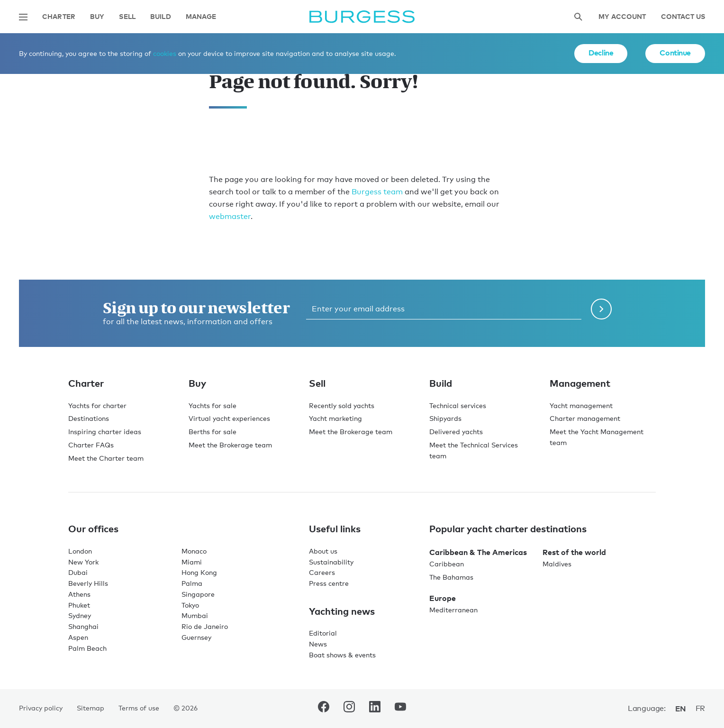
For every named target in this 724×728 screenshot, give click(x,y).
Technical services (458, 405)
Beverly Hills (88, 583)
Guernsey (196, 637)
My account (622, 17)
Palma (192, 583)
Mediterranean (453, 610)
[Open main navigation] (23, 17)
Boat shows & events (342, 655)
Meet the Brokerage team (230, 445)
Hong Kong (199, 572)
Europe (443, 598)
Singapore (198, 594)
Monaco (194, 551)
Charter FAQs (91, 445)
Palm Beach (87, 648)
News (318, 644)
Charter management (585, 418)
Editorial (323, 633)
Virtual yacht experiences (229, 418)
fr (700, 708)
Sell (127, 17)
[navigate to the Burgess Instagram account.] (349, 709)
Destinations (89, 418)
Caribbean (447, 564)
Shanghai (83, 626)
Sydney (80, 615)
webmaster (230, 216)
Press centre (329, 583)
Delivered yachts (456, 432)
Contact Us (683, 17)
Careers (322, 572)
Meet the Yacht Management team (597, 437)
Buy (97, 17)
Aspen (78, 637)
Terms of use (139, 708)
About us (323, 551)
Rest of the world (574, 552)
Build (161, 17)
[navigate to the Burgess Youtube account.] (400, 709)
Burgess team (377, 192)
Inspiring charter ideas (105, 432)
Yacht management (581, 405)
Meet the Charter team (106, 458)
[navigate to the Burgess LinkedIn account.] (375, 709)
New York (83, 562)
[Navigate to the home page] (362, 17)
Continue (675, 53)
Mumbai (195, 615)
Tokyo (190, 605)
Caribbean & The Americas (478, 552)
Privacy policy (41, 708)
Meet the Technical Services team (474, 450)
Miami (192, 562)
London (80, 551)
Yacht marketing (335, 418)
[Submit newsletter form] (601, 309)
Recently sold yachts (342, 405)
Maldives (557, 564)
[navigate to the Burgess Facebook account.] (324, 709)
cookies (165, 53)
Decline (601, 53)
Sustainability (331, 562)
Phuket (79, 605)
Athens (79, 594)
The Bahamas (451, 577)
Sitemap (90, 708)
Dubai (78, 572)
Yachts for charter (97, 405)
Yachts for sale (213, 405)
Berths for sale (213, 432)
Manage (201, 17)
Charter (59, 17)
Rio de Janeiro (205, 626)
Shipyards (445, 418)
